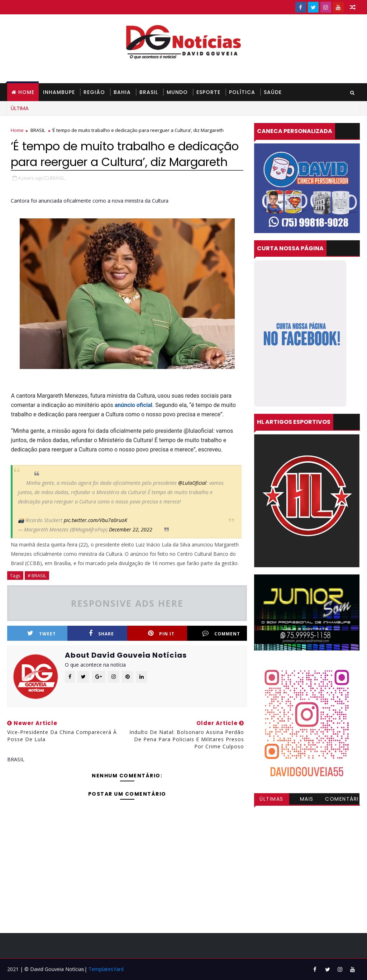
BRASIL (149, 92)
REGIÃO (94, 92)
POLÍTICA (242, 92)
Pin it (161, 633)
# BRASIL (37, 576)
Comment (221, 633)
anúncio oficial (134, 405)
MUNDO (177, 92)
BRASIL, (58, 178)
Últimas (271, 799)
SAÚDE (273, 92)
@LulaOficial (192, 483)
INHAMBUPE (59, 92)
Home (26, 92)
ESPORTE (208, 92)
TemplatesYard (106, 969)
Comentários (342, 800)
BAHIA (122, 92)
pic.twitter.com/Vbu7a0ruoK (96, 520)
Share (101, 633)
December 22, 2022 (131, 529)
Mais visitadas (307, 800)
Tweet (42, 633)
